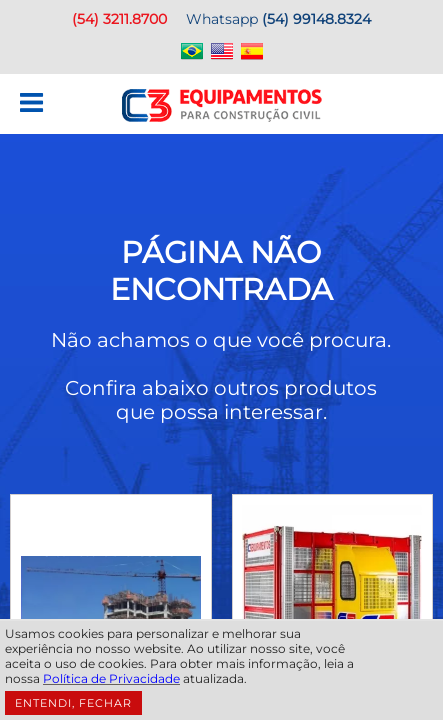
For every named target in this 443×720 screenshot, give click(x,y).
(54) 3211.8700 (119, 19)
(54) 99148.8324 (316, 19)
